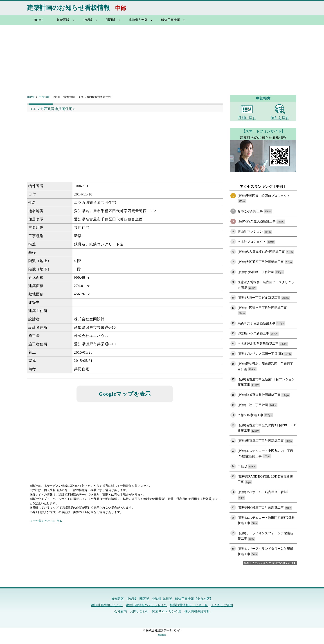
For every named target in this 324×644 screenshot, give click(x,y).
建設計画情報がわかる (107, 605)
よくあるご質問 (222, 605)
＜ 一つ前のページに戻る (46, 521)
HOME (38, 20)
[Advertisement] (162, 57)
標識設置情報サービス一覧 (189, 605)
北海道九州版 (138, 20)
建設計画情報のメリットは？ (146, 605)
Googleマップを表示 (125, 394)
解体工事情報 (171, 20)
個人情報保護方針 (197, 611)
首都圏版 (63, 20)
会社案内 (121, 611)
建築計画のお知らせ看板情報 (68, 8)
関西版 (110, 20)
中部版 (88, 20)
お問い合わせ (139, 611)
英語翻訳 (162, 635)
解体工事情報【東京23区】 (194, 599)
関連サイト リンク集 (167, 611)
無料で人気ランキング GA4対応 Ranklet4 (269, 563)
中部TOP (44, 97)
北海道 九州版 (162, 599)
